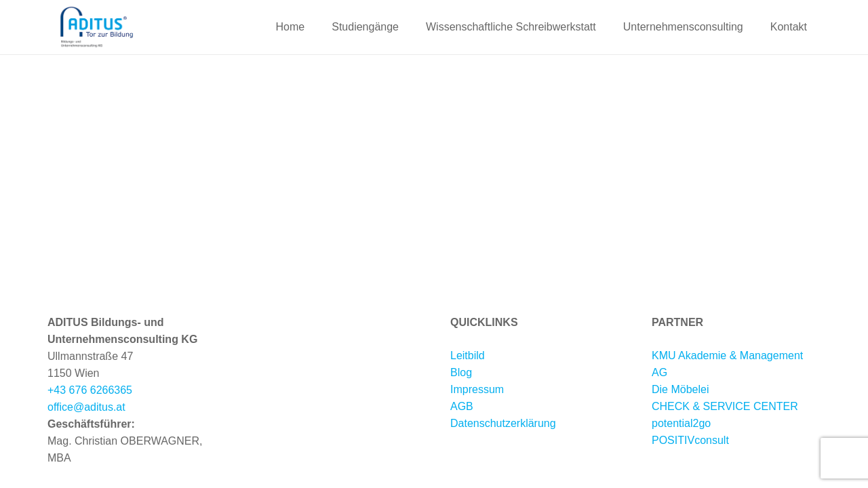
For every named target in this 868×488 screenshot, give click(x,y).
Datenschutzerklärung (503, 423)
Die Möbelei (680, 389)
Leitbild (468, 355)
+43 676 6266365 (90, 390)
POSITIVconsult (690, 440)
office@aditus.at (86, 407)
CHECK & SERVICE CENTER (725, 406)
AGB (462, 406)
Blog (461, 372)
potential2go (681, 423)
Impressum (477, 389)
